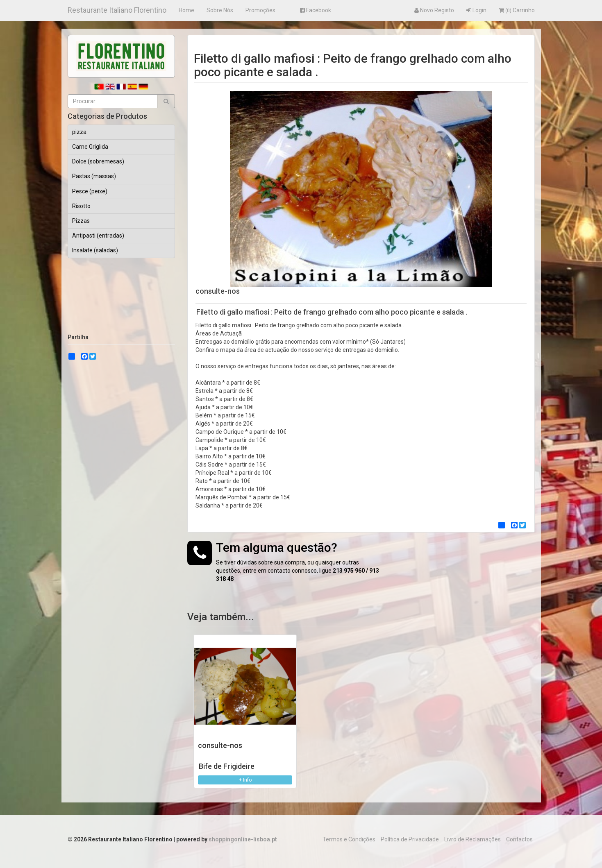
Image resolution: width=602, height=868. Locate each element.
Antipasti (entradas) (98, 236)
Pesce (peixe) (90, 191)
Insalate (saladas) (95, 250)
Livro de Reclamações (473, 839)
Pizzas (81, 221)
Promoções (260, 10)
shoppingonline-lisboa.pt (243, 839)
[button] (166, 101)
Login (476, 10)
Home (186, 10)
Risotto (81, 206)
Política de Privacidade (410, 839)
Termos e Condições (349, 839)
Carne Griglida (90, 147)
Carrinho (517, 10)
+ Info (245, 780)
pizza (79, 132)
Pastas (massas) (94, 176)
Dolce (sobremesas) (98, 161)
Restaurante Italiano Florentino (117, 10)
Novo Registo (434, 10)
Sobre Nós (220, 10)
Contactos (519, 839)
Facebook (316, 10)
